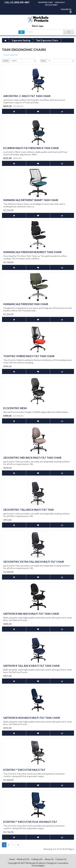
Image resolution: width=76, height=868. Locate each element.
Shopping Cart (46, 2)
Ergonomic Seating (21, 40)
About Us (49, 859)
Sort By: (6, 61)
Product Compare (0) (11, 55)
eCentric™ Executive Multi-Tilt (24, 770)
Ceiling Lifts (37, 859)
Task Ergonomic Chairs (47, 40)
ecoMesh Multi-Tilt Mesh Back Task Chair (31, 148)
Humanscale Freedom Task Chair (26, 304)
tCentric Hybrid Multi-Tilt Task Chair (29, 356)
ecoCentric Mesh (15, 408)
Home (12, 859)
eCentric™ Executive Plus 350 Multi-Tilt (30, 822)
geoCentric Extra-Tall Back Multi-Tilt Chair (34, 562)
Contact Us (61, 859)
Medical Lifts (23, 859)
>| (18, 845)
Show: (43, 61)
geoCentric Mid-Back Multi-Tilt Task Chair (32, 458)
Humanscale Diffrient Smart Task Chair (31, 200)
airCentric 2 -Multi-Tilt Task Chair (27, 96)
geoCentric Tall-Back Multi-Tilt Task (29, 510)
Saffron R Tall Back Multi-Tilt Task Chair (31, 666)
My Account (51, 5)
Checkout (60, 2)
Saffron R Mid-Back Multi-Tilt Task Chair (31, 614)
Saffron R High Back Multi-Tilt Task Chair (32, 718)
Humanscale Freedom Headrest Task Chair (32, 252)
